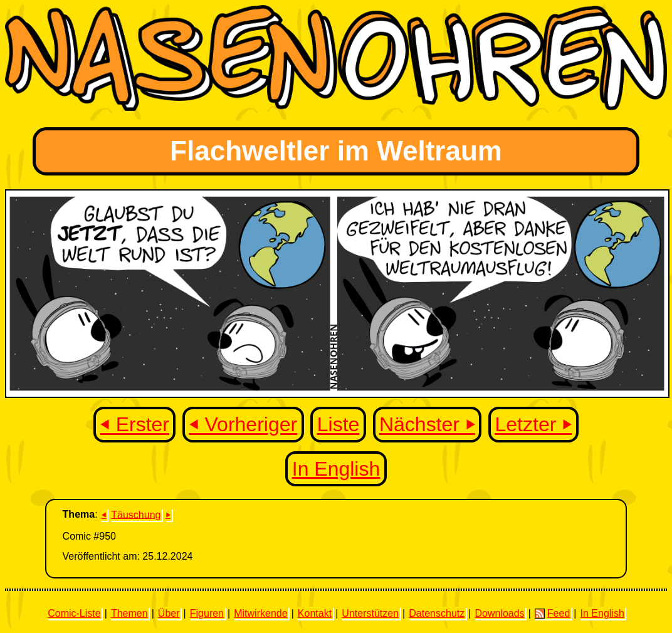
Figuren (207, 613)
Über (169, 613)
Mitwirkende (260, 613)
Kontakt (315, 613)
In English (336, 469)
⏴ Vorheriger (244, 425)
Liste (339, 425)
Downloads (499, 613)
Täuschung (136, 514)
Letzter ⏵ (534, 425)
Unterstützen (370, 613)
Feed (552, 614)
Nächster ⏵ (427, 425)
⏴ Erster (135, 425)
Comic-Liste (74, 613)
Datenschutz (437, 613)
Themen (129, 613)
